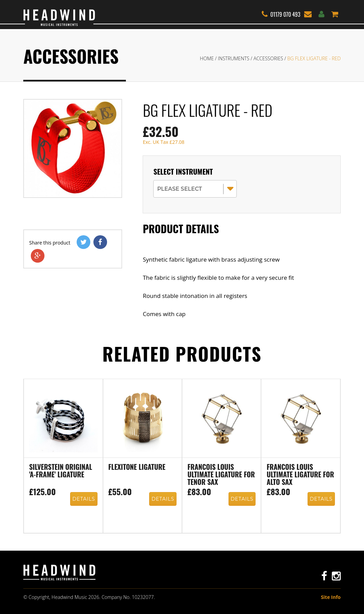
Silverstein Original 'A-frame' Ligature (61, 471)
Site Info (331, 597)
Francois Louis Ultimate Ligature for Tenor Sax (221, 475)
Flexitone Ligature (137, 467)
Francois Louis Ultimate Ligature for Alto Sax (300, 475)
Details (84, 499)
